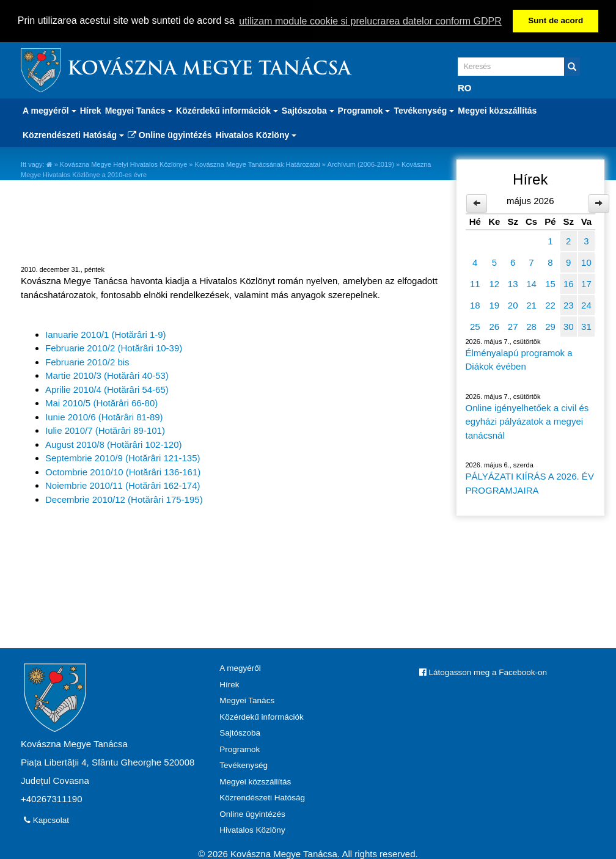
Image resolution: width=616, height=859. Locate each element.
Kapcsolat (46, 820)
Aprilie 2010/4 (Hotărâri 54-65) (107, 388)
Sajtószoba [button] (308, 110)
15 (550, 283)
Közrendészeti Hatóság (262, 797)
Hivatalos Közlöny (252, 829)
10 (586, 261)
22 (550, 304)
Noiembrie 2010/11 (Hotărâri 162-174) (123, 485)
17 (586, 283)
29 (550, 325)
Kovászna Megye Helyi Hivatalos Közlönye (124, 164)
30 (569, 325)
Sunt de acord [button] (555, 20)
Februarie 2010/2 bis (87, 361)
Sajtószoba (240, 732)
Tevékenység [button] (424, 110)
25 (475, 325)
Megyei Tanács (247, 700)
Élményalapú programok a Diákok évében (519, 359)
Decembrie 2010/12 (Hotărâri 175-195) (124, 498)
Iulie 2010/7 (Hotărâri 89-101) (105, 430)
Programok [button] (364, 110)
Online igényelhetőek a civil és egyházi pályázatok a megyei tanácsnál (527, 420)
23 (569, 304)
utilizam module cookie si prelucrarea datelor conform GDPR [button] (370, 21)
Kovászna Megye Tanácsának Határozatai (258, 164)
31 (586, 325)
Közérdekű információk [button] (227, 110)
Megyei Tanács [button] (139, 110)
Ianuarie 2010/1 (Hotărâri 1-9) (106, 333)
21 (531, 304)
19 (495, 304)
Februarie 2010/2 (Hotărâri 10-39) (114, 347)
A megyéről (240, 667)
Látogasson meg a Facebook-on (483, 672)
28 (531, 325)
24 (586, 304)
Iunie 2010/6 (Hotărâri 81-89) (104, 416)
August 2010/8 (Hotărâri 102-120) (113, 443)
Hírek (91, 110)
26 (495, 325)
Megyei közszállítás (497, 110)
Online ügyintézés (170, 134)
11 (475, 283)
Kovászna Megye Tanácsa (209, 69)
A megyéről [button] (50, 110)
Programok (240, 748)
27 (513, 325)
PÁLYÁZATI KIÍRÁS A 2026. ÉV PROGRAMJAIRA (530, 483)
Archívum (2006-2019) (360, 164)
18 (475, 304)
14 (531, 283)
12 (495, 283)
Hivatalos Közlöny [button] (256, 134)
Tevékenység (244, 765)
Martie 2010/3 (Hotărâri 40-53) (107, 375)
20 (513, 304)
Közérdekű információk (261, 716)
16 (569, 283)
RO (465, 87)
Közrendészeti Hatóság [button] (73, 134)
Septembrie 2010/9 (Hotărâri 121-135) (123, 457)
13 (513, 283)
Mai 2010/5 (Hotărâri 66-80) (101, 402)
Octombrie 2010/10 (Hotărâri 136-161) (123, 471)
